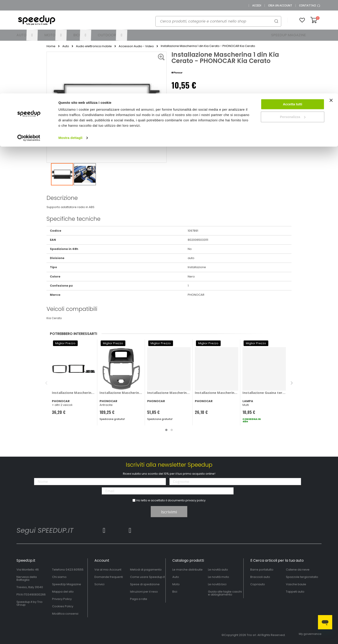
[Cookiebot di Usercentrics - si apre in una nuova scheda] (29, 45)
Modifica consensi (65, 614)
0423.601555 (75, 570)
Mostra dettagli (70, 44)
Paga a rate (139, 599)
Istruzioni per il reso (144, 592)
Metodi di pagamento (146, 570)
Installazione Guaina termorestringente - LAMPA (264, 393)
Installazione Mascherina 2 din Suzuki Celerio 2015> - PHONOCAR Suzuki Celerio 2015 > (169, 393)
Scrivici (99, 584)
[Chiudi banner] (331, 9)
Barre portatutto (262, 570)
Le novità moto (219, 577)
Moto (176, 584)
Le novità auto (218, 570)
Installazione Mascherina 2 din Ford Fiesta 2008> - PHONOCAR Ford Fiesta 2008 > (121, 393)
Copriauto (258, 584)
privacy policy (195, 500)
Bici (175, 592)
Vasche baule (296, 584)
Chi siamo (59, 577)
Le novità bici (217, 584)
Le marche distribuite (187, 570)
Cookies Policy (63, 606)
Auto (176, 577)
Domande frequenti (109, 577)
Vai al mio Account (108, 570)
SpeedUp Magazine (67, 584)
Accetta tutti (293, 11)
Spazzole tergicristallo (302, 577)
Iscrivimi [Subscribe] (169, 512)
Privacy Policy (62, 599)
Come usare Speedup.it (147, 577)
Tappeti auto (295, 592)
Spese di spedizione (145, 584)
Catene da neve (298, 570)
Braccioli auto (260, 577)
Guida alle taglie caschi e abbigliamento (225, 593)
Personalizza (293, 23)
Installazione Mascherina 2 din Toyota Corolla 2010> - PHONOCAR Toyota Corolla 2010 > (217, 393)
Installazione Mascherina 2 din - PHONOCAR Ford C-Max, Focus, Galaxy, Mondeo (74, 393)
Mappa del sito (63, 592)
